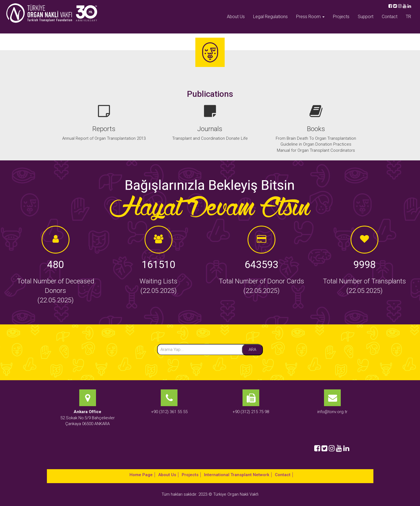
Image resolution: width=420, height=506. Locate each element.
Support (366, 17)
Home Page (141, 475)
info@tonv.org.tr (332, 412)
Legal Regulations (270, 17)
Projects (341, 17)
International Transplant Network (237, 475)
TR (408, 17)
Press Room (310, 17)
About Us (236, 17)
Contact (390, 17)
